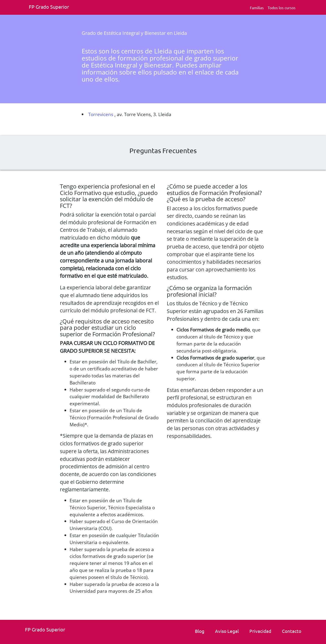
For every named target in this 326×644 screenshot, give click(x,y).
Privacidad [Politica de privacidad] (260, 631)
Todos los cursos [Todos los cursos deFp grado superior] (282, 7)
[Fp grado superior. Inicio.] (47, 630)
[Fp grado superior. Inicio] (51, 7)
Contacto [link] (292, 631)
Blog (200, 631)
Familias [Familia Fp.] (257, 7)
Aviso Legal (227, 631)
